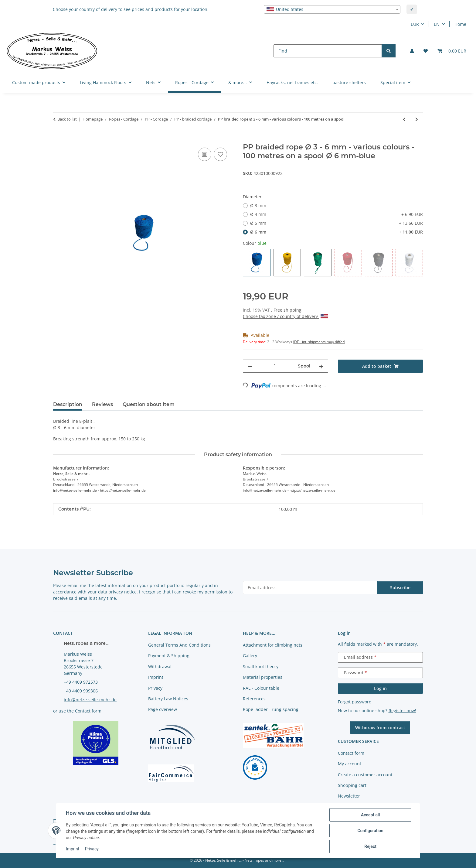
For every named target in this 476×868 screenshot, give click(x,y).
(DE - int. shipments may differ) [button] (319, 342)
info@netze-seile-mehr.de (90, 700)
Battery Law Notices (168, 699)
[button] (412, 51)
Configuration (370, 831)
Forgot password (355, 702)
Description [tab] (68, 404)
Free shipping (287, 310)
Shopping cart (352, 785)
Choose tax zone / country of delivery (286, 316)
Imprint (73, 849)
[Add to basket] (58, 139)
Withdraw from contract (380, 728)
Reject (370, 846)
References (254, 699)
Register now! (402, 711)
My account (350, 764)
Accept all (370, 815)
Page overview (163, 709)
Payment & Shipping (169, 656)
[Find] (328, 51)
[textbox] (332, 9)
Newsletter (349, 796)
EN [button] (437, 24)
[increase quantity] (321, 366)
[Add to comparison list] (205, 154)
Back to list (67, 119)
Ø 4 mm (337, 214)
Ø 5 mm (337, 223)
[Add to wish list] (220, 154)
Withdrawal (160, 666)
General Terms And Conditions (179, 645)
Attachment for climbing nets (273, 645)
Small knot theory (261, 666)
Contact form (88, 711)
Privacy (92, 849)
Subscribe (400, 588)
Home (460, 24)
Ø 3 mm (258, 205)
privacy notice (122, 592)
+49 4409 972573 (81, 682)
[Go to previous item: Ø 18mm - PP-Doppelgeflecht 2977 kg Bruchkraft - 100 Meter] (404, 119)
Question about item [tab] (149, 404)
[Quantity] (275, 366)
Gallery (250, 656)
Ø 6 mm (337, 232)
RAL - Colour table (261, 688)
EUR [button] (415, 24)
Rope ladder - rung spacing (271, 709)
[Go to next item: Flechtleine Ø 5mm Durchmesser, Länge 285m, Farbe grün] (417, 119)
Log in (380, 688)
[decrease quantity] (250, 366)
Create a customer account (365, 775)
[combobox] (332, 9)
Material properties (263, 677)
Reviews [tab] (102, 404)
